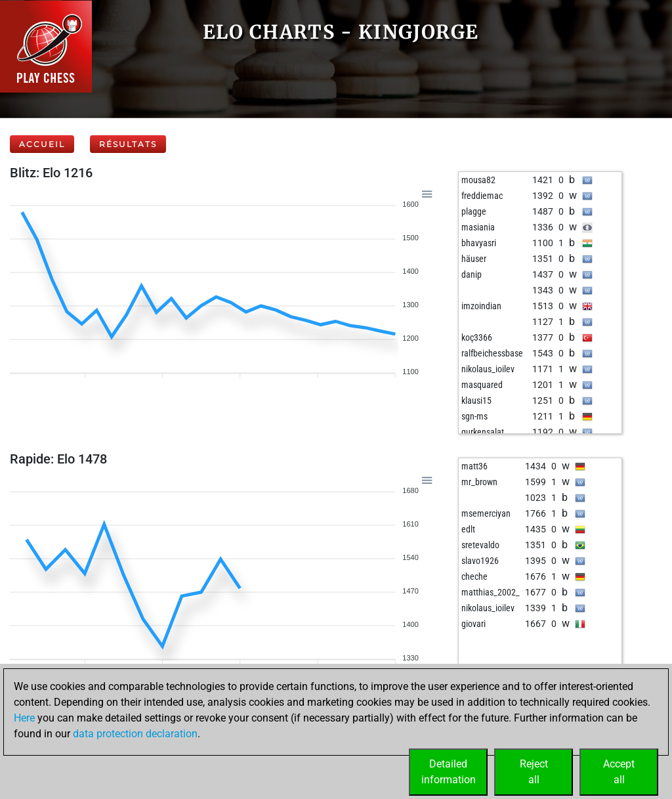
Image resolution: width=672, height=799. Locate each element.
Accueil (42, 144)
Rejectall (534, 772)
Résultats (128, 144)
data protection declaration (135, 734)
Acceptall (619, 772)
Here (24, 718)
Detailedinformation (449, 772)
